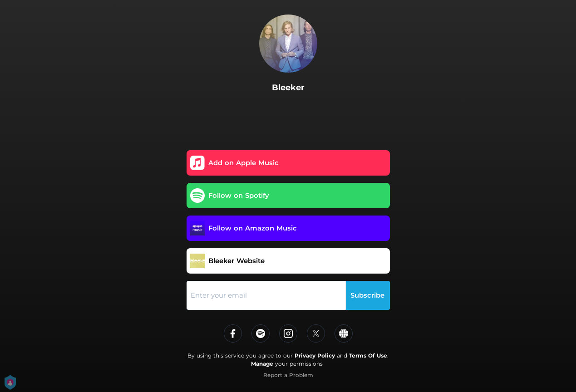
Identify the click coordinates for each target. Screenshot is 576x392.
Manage (262, 364)
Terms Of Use (368, 355)
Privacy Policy (315, 355)
